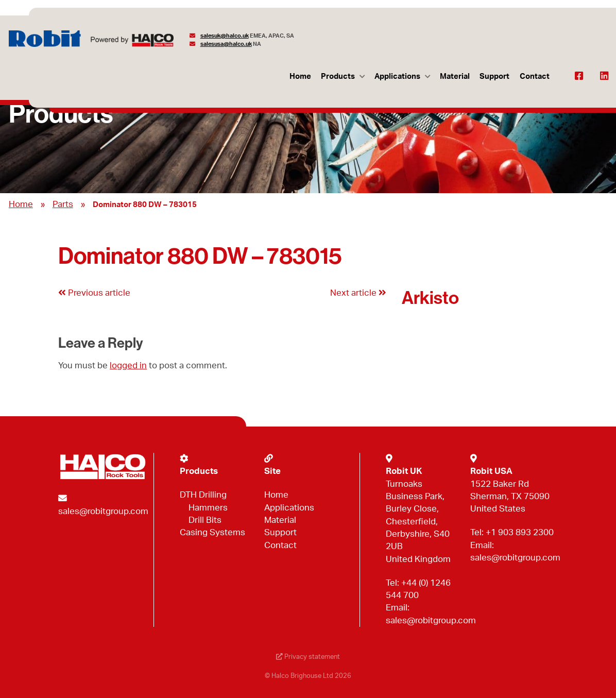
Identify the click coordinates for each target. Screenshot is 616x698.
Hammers (208, 508)
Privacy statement (308, 657)
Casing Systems (212, 532)
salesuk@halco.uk (225, 36)
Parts (63, 204)
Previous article (94, 293)
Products (338, 76)
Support (494, 76)
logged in (128, 365)
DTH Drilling (203, 495)
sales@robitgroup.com (103, 511)
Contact (535, 76)
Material (455, 76)
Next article (358, 293)
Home (300, 76)
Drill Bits (205, 520)
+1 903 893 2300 (520, 532)
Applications (397, 76)
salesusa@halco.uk (226, 44)
